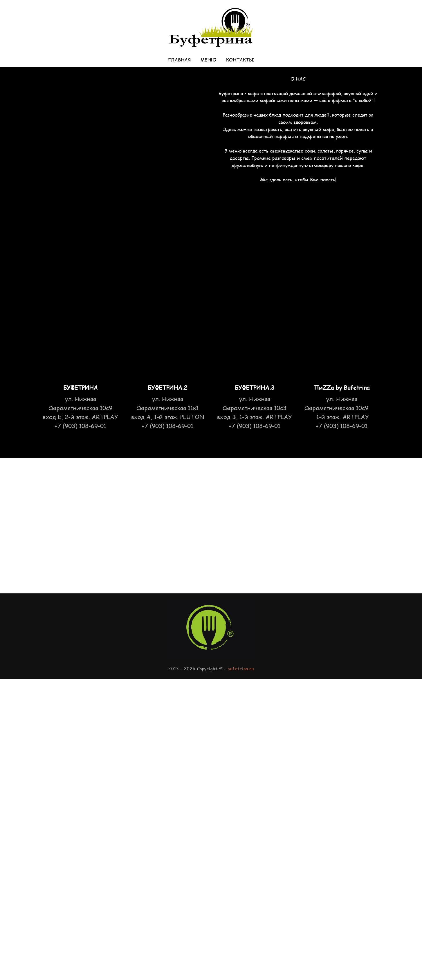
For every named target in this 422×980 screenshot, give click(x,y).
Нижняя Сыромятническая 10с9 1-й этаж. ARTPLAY (342, 408)
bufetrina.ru (241, 669)
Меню (208, 60)
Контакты (240, 60)
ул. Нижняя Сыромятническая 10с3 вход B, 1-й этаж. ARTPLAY (255, 408)
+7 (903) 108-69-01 (167, 426)
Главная (179, 60)
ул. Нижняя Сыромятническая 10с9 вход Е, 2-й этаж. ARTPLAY (80, 408)
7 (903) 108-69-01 (82, 426)
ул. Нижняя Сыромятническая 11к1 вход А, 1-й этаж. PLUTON (168, 408)
